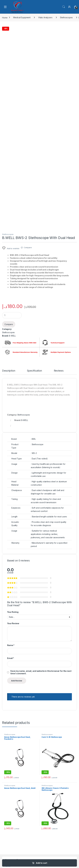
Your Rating (13, 612)
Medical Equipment (22, 17)
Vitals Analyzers (45, 17)
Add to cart (42, 863)
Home (5, 17)
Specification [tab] (34, 371)
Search (64, 7)
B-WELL (12, 336)
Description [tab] (9, 371)
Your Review (13, 623)
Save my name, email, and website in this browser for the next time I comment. (41, 672)
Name (11, 645)
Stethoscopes (66, 17)
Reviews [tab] (59, 371)
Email (11, 658)
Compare (28, 247)
